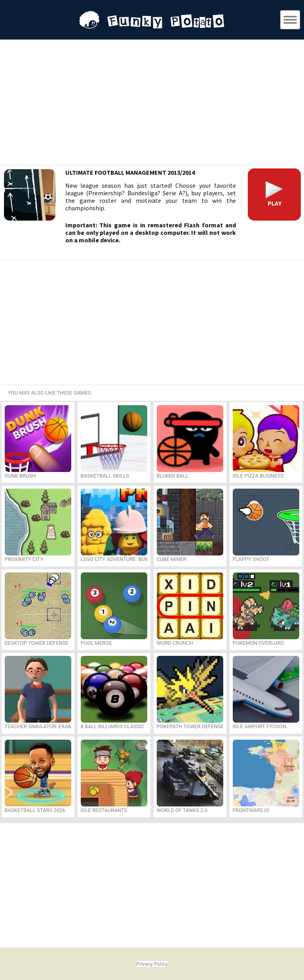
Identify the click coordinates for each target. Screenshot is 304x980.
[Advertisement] (152, 104)
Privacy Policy (152, 964)
